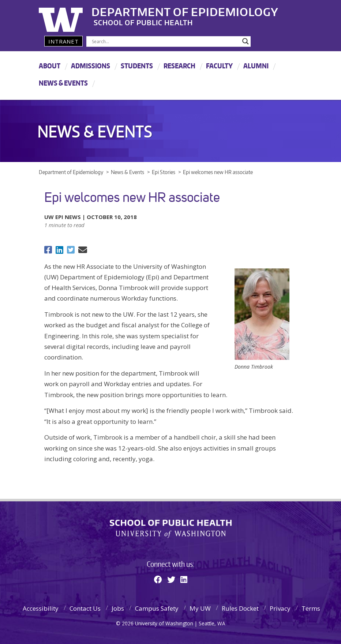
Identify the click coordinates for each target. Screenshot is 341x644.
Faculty (219, 66)
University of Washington (69, 16)
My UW (200, 608)
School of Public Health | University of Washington (171, 529)
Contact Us (85, 608)
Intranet (63, 41)
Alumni (256, 66)
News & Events (63, 83)
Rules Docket (240, 608)
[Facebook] (158, 579)
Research (179, 66)
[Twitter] (171, 579)
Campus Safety (157, 608)
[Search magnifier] (246, 41)
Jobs (118, 608)
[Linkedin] (184, 579)
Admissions (91, 66)
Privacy (280, 608)
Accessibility (41, 608)
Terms (311, 608)
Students (137, 66)
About (50, 66)
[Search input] (165, 41)
